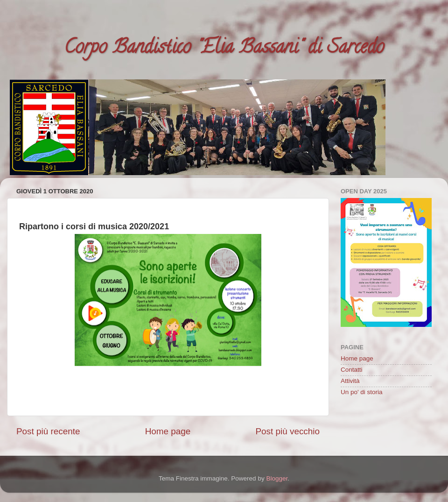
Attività (350, 381)
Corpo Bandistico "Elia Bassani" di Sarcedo (224, 49)
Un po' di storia (362, 392)
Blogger (277, 478)
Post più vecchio (287, 431)
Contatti (352, 370)
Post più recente (48, 431)
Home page (168, 431)
